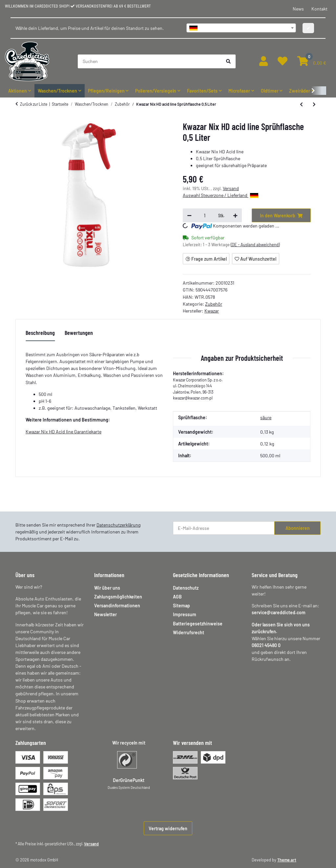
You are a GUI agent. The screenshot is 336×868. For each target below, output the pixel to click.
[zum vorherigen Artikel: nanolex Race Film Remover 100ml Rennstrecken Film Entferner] (301, 104)
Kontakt (319, 9)
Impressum (185, 614)
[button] (263, 61)
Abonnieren (298, 528)
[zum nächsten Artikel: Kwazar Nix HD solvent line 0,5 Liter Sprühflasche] (314, 104)
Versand (231, 188)
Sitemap (181, 606)
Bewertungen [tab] (79, 333)
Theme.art (287, 860)
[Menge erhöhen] (235, 215)
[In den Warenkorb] (281, 215)
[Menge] (205, 215)
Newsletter (105, 614)
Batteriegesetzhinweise (198, 624)
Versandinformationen (117, 606)
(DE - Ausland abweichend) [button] (255, 245)
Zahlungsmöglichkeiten (118, 597)
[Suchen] (150, 61)
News (298, 9)
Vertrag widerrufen (168, 828)
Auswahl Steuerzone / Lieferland (220, 195)
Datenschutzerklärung (119, 525)
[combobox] (241, 28)
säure (266, 417)
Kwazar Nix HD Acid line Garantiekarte (63, 432)
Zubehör (214, 304)
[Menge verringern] (189, 215)
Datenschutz (186, 588)
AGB (177, 597)
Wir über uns (107, 588)
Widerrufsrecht (189, 632)
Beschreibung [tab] (40, 333)
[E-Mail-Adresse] (224, 528)
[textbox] (241, 28)
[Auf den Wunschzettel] (256, 259)
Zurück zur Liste (34, 104)
